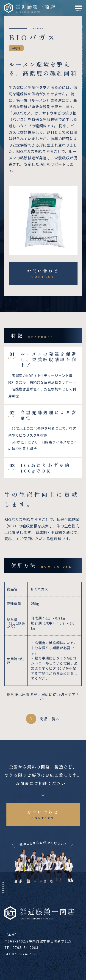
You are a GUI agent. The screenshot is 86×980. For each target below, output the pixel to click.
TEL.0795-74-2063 (21, 948)
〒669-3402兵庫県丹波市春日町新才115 (38, 941)
